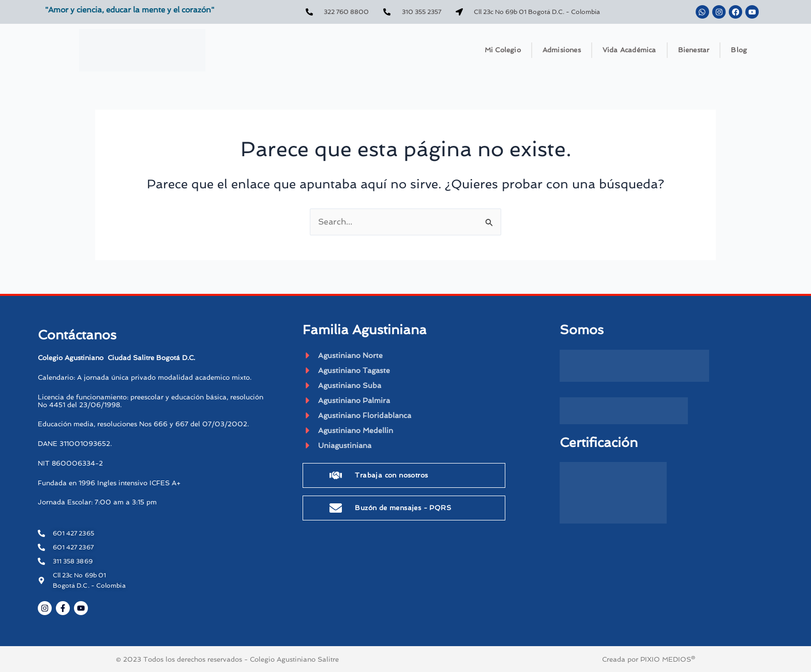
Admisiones (562, 50)
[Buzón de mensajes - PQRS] (336, 510)
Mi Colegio (503, 50)
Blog (739, 50)
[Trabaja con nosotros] (336, 477)
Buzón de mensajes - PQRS (403, 509)
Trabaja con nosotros (391, 477)
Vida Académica (629, 50)
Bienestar (694, 50)
